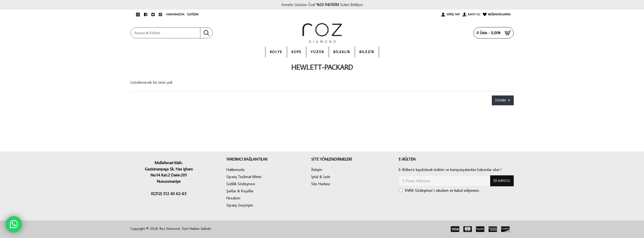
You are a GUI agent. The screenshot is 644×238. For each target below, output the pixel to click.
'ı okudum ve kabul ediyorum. (439, 191)
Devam (500, 100)
